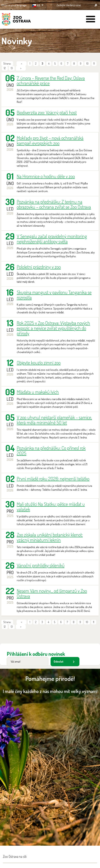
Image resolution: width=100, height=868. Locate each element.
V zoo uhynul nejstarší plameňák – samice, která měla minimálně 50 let (54, 420)
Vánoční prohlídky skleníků (41, 565)
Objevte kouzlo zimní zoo (39, 363)
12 (5, 68)
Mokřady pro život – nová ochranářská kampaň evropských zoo (50, 140)
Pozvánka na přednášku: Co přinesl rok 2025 (51, 451)
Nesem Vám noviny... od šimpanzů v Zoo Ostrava (52, 593)
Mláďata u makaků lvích (38, 392)
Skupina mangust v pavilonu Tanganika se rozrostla (54, 295)
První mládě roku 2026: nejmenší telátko (53, 479)
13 (12, 68)
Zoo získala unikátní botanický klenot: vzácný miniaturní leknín (50, 537)
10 (87, 64)
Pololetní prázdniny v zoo (39, 267)
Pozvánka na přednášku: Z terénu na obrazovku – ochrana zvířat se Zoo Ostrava (54, 204)
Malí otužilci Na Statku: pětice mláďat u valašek (51, 507)
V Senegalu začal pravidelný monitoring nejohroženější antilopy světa (52, 239)
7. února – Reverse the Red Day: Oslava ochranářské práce (51, 81)
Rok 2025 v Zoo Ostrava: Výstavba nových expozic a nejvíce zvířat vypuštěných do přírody (53, 328)
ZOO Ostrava (16, 20)
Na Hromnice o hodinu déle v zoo (46, 176)
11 (94, 64)
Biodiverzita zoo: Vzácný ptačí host (47, 112)
